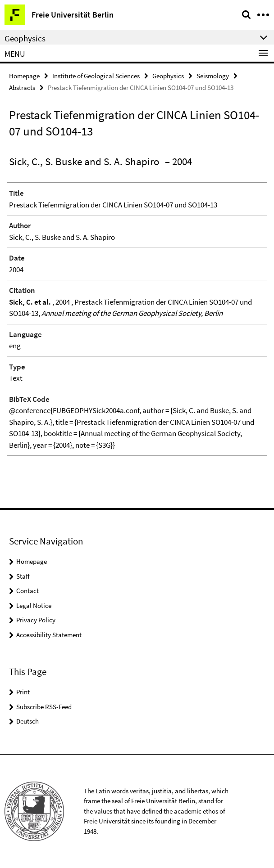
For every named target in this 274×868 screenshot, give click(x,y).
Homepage (24, 76)
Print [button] (23, 692)
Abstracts (22, 88)
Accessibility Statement (49, 635)
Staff (23, 576)
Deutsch (27, 721)
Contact (27, 591)
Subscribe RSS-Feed (44, 707)
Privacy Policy (36, 620)
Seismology (213, 76)
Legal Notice (34, 605)
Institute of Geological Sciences (96, 76)
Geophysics (168, 76)
